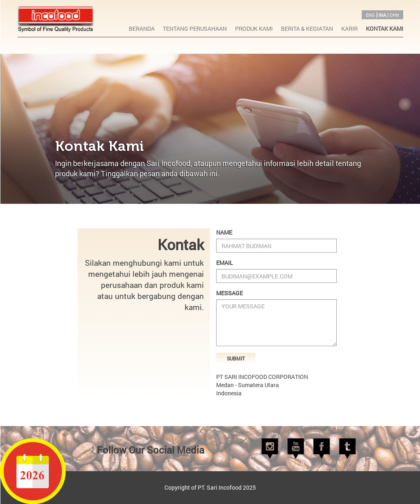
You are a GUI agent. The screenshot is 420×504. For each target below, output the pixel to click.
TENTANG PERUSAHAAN (195, 29)
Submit (236, 358)
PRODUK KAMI (254, 29)
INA (382, 15)
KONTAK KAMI (385, 29)
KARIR (349, 29)
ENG (370, 15)
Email (225, 263)
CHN (394, 15)
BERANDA (142, 29)
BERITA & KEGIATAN (307, 29)
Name (224, 232)
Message (229, 293)
